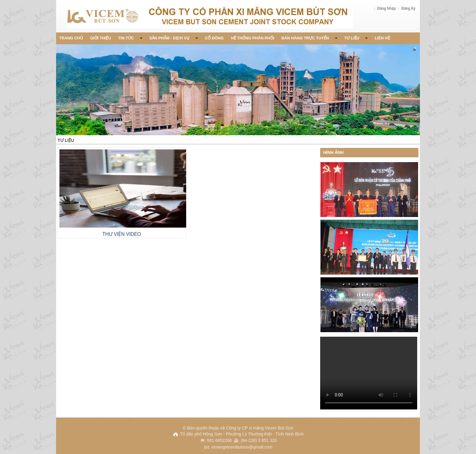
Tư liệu (356, 38)
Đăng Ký (408, 8)
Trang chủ (71, 38)
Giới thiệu (101, 38)
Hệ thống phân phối (253, 38)
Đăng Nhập (387, 8)
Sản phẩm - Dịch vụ (173, 38)
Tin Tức (130, 38)
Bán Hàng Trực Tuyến (309, 38)
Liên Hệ (382, 38)
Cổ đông (214, 38)
